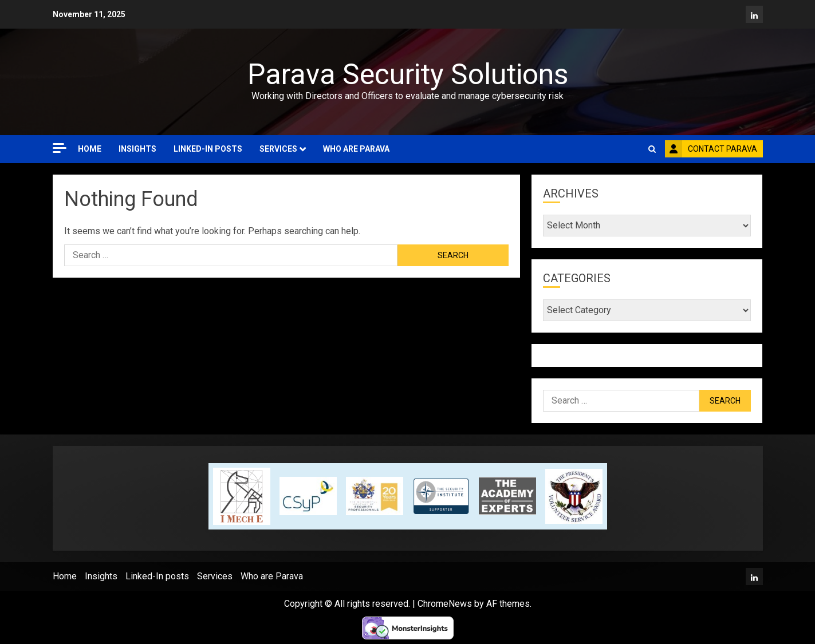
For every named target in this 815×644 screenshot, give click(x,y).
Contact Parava (711, 149)
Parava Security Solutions (408, 74)
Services (278, 149)
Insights (137, 149)
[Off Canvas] (60, 148)
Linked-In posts (208, 149)
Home (90, 149)
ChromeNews (445, 604)
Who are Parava (356, 149)
